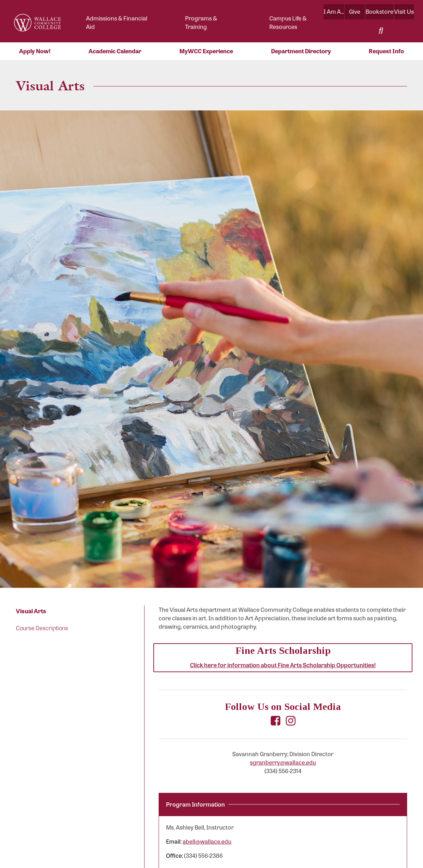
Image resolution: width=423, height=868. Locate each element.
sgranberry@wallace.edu (283, 762)
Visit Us (404, 11)
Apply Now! (35, 51)
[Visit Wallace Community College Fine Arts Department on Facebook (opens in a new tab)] (275, 721)
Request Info (386, 51)
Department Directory (301, 51)
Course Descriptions (42, 628)
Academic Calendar (115, 51)
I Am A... (334, 11)
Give (355, 11)
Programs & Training (201, 22)
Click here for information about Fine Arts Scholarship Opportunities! (283, 665)
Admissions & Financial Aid (117, 22)
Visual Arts (31, 611)
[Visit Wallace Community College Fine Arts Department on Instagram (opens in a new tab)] (291, 721)
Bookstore (379, 11)
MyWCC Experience (206, 51)
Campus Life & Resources (288, 22)
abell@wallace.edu (207, 841)
